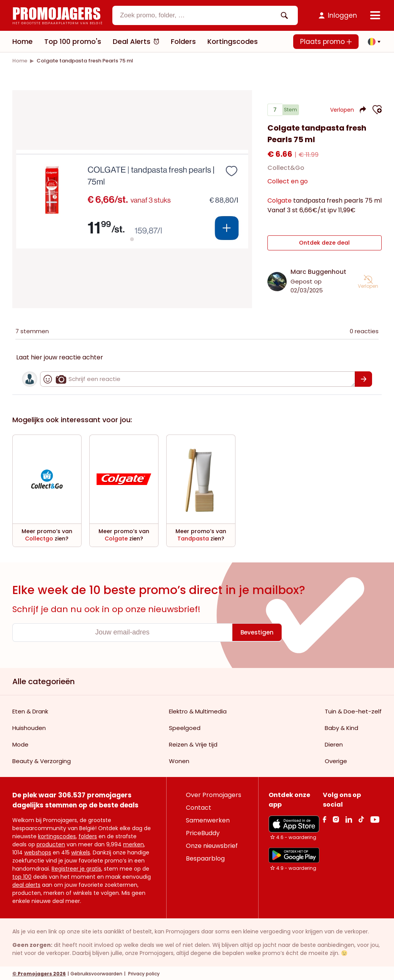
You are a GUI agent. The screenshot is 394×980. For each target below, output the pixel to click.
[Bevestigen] (363, 378)
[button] (372, 42)
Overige (336, 760)
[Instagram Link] (336, 818)
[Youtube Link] (375, 818)
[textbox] (199, 15)
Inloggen (342, 15)
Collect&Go (286, 171)
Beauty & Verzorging (42, 760)
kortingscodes (57, 835)
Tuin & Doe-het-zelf (353, 710)
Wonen (179, 760)
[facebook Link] (325, 818)
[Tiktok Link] (361, 818)
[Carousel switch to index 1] (132, 239)
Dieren (334, 743)
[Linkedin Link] (349, 818)
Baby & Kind (341, 727)
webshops (38, 851)
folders (88, 835)
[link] (20, 61)
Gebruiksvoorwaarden (96, 972)
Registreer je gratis (76, 868)
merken (134, 843)
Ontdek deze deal (325, 244)
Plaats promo (326, 42)
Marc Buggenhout (318, 271)
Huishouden (29, 727)
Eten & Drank (30, 710)
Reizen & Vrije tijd (193, 743)
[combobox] (205, 15)
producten (51, 843)
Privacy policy (143, 972)
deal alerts (26, 884)
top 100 (22, 876)
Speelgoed (185, 727)
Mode (20, 743)
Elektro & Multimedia (198, 710)
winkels (81, 851)
